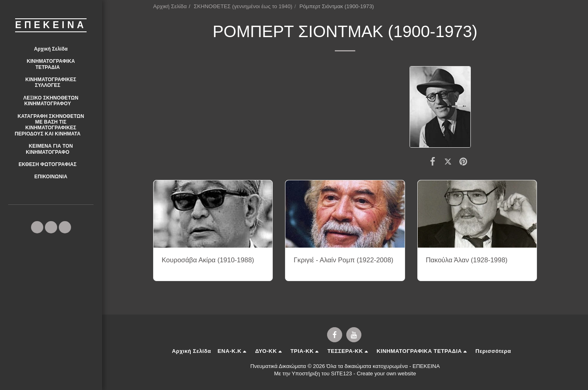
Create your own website (386, 373)
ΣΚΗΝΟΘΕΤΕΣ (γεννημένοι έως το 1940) (243, 6)
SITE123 (342, 373)
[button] (51, 64)
